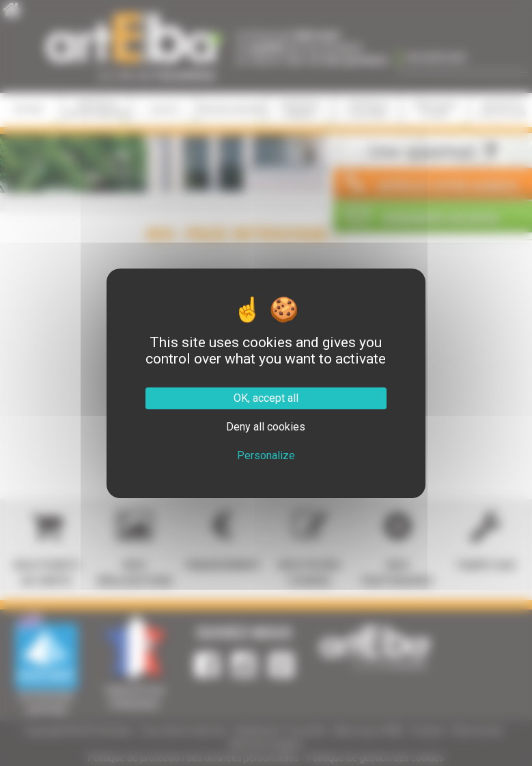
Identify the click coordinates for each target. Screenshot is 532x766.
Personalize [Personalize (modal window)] (266, 455)
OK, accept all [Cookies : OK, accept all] (266, 398)
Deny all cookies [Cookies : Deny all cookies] (266, 427)
